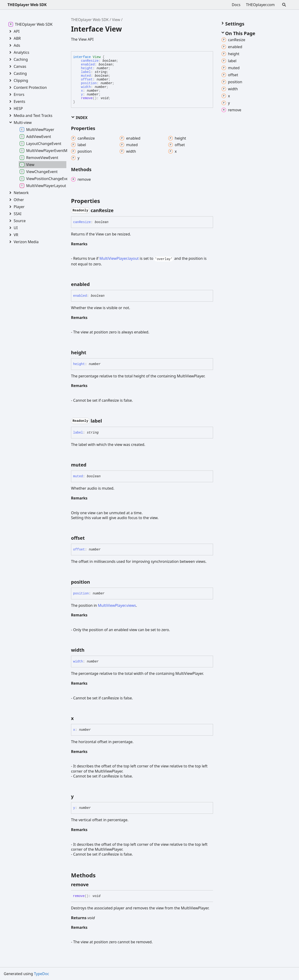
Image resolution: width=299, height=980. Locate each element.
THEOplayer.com (260, 5)
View (116, 20)
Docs (236, 5)
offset (87, 80)
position (89, 83)
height (87, 68)
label (86, 72)
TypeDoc (41, 974)
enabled (88, 65)
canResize (90, 61)
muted (86, 76)
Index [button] (79, 118)
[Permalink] (118, 210)
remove (87, 98)
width (86, 87)
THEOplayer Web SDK (27, 5)
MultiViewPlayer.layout (119, 258)
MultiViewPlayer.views (117, 605)
